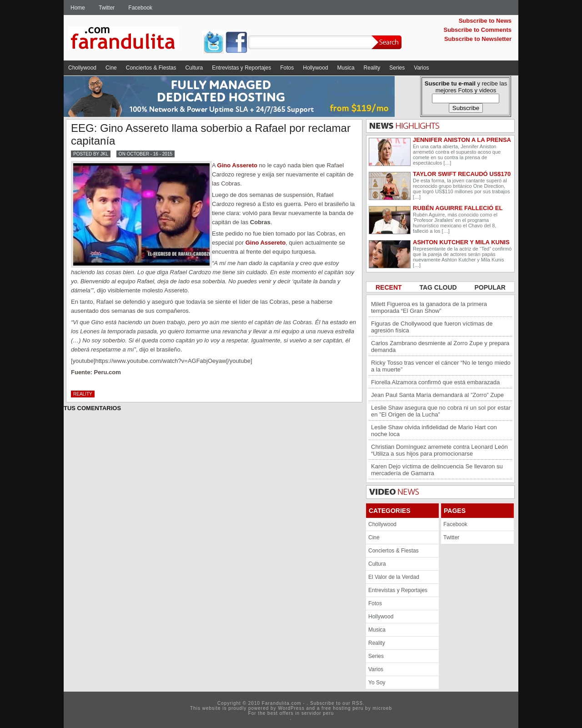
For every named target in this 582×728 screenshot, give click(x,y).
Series (397, 68)
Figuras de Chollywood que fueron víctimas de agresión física (432, 327)
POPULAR (490, 287)
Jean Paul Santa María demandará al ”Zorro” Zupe (437, 395)
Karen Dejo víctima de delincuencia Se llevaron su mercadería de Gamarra (437, 470)
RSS (358, 703)
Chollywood (82, 68)
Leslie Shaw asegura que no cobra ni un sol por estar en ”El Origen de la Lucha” (441, 411)
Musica (346, 68)
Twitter (107, 8)
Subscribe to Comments (477, 30)
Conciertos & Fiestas (151, 68)
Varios (421, 68)
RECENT (389, 287)
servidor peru (318, 713)
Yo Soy (377, 683)
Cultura (194, 68)
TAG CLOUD (439, 287)
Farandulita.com (134, 40)
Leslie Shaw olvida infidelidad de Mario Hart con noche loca (434, 431)
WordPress (291, 708)
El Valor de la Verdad (394, 577)
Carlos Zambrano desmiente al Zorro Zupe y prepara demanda (440, 346)
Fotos (287, 68)
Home (78, 8)
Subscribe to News (485, 21)
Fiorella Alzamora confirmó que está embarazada (435, 382)
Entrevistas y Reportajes (241, 68)
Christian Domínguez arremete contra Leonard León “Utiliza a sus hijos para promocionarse (439, 450)
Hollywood (315, 68)
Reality (372, 68)
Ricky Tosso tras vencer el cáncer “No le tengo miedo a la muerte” (441, 366)
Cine (111, 68)
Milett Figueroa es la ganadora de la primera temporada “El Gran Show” (429, 307)
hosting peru (348, 708)
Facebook (140, 8)
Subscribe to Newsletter (478, 39)
